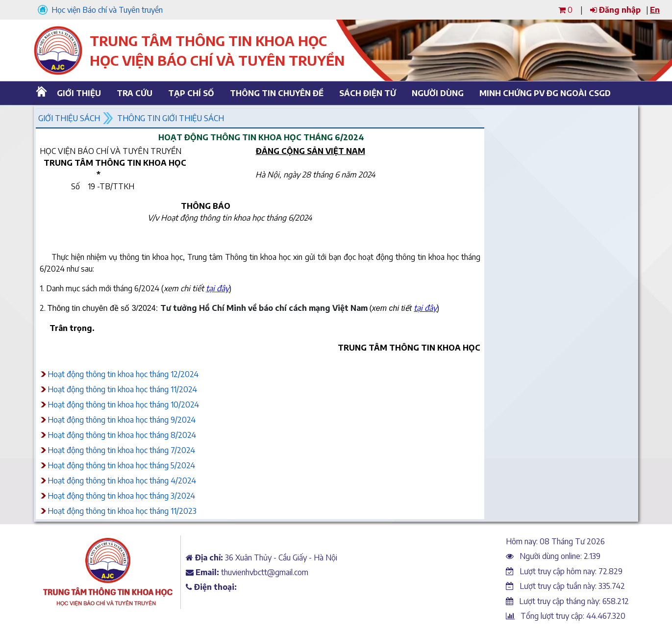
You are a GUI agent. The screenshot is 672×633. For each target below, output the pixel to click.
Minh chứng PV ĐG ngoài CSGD (542, 93)
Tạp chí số (191, 93)
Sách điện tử (368, 93)
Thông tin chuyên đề (275, 93)
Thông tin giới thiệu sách (171, 118)
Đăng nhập (615, 10)
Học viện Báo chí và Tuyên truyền (100, 10)
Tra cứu (135, 93)
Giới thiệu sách (69, 118)
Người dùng (438, 93)
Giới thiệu (79, 93)
